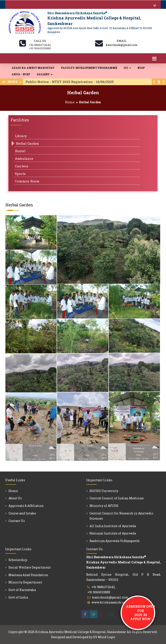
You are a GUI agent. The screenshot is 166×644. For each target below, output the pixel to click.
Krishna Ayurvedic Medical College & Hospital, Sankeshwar (81, 632)
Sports (20, 174)
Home (70, 102)
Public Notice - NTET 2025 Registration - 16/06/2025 (71, 82)
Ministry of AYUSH (104, 506)
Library (21, 136)
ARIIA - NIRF (21, 74)
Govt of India (18, 597)
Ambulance (24, 158)
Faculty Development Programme (89, 68)
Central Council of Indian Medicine (117, 498)
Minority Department (25, 582)
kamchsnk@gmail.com (110, 597)
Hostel (20, 151)
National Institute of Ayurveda (113, 533)
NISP (141, 68)
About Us (15, 498)
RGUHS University (104, 491)
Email (122, 41)
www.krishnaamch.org (109, 602)
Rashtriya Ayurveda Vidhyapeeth (115, 541)
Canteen (22, 166)
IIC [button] (127, 68)
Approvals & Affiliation (26, 506)
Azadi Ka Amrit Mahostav (33, 68)
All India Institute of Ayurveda (113, 526)
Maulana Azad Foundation (28, 575)
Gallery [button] (45, 74)
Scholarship (18, 560)
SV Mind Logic (104, 637)
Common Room (27, 181)
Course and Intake (22, 513)
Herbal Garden (27, 143)
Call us (40, 41)
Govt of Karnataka (22, 590)
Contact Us (17, 521)
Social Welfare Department (30, 567)
